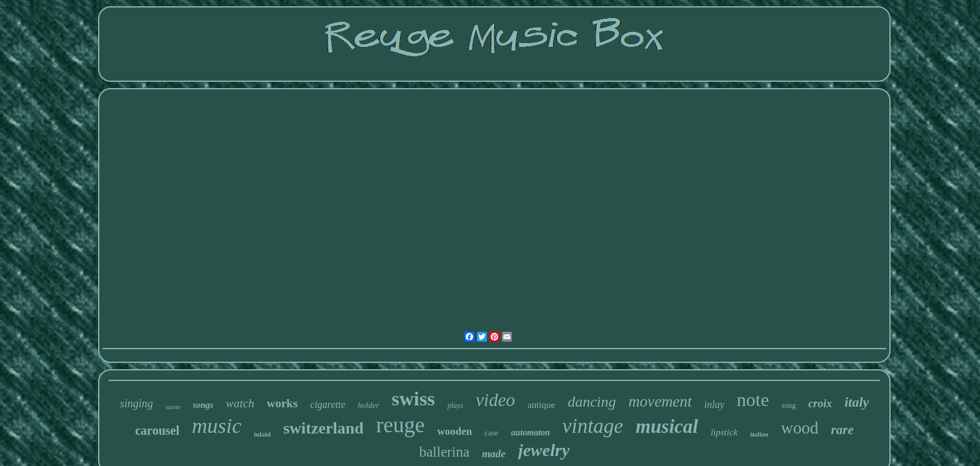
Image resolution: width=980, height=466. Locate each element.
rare (842, 430)
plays (455, 405)
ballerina (444, 452)
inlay (714, 404)
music (217, 426)
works (282, 403)
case (491, 433)
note (753, 399)
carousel (157, 430)
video (495, 400)
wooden (454, 431)
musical (667, 426)
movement (660, 401)
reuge (401, 425)
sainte (173, 407)
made (494, 454)
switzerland (323, 428)
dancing (592, 402)
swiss (413, 399)
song (789, 405)
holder (369, 405)
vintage (593, 426)
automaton (531, 433)
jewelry (544, 450)
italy (857, 402)
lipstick (724, 432)
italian (759, 434)
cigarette (327, 404)
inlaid (262, 434)
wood (800, 428)
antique (541, 405)
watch (240, 403)
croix (820, 404)
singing (137, 404)
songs (203, 405)
